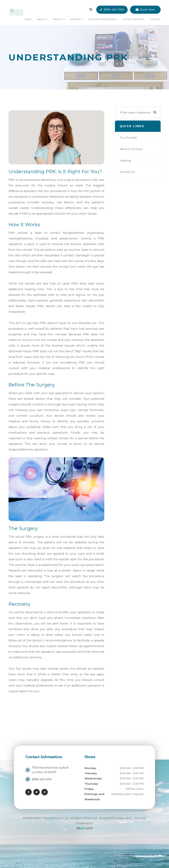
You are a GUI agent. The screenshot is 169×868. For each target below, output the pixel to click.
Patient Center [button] (134, 19)
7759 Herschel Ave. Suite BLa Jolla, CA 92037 (50, 769)
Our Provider (129, 138)
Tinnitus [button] (59, 19)
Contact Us (128, 172)
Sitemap (140, 818)
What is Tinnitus (131, 149)
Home (28, 19)
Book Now (148, 10)
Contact (155, 19)
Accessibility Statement (115, 818)
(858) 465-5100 (114, 10)
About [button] (42, 19)
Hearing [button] (77, 19)
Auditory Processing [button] (103, 19)
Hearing (126, 160)
